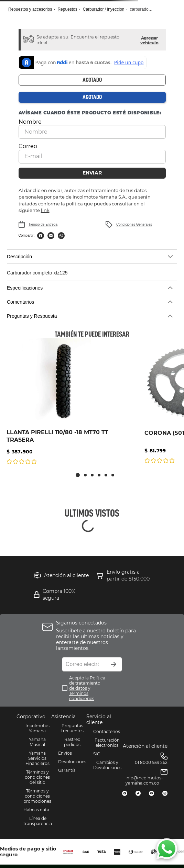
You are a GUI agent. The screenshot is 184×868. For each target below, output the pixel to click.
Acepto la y (87, 688)
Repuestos (67, 9)
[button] (149, 40)
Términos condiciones (82, 696)
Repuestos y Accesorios (30, 9)
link (45, 210)
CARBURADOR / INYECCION (104, 9)
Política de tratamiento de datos (87, 683)
